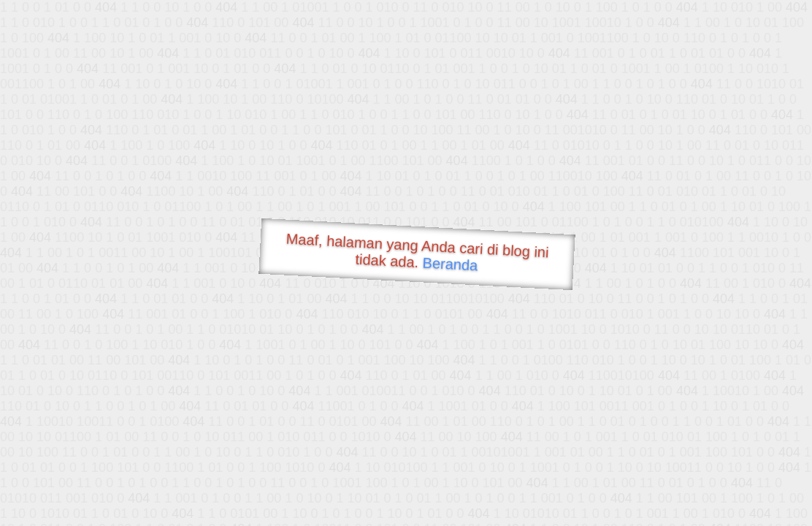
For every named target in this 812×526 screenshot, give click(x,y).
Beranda (450, 264)
